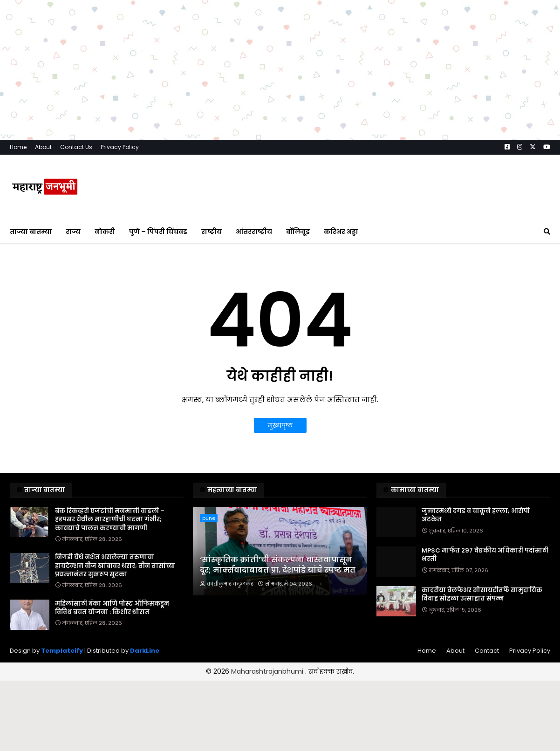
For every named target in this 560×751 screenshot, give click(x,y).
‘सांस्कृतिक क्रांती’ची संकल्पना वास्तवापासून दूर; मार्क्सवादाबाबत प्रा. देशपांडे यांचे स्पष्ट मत (278, 565)
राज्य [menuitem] (73, 232)
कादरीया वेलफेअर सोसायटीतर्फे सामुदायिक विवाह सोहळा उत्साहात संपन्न (482, 594)
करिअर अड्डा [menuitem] (341, 232)
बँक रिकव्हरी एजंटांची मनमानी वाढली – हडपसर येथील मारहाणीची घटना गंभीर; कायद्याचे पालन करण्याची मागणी (110, 519)
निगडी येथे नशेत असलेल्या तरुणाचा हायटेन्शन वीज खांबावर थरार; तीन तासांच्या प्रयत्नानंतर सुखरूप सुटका (115, 566)
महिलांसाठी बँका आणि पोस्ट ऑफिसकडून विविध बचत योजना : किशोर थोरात (112, 608)
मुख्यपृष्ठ (280, 425)
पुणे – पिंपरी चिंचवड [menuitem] (158, 232)
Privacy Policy (120, 147)
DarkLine (145, 651)
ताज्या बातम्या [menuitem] (31, 232)
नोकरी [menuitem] (105, 232)
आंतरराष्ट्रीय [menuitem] (254, 232)
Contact (487, 651)
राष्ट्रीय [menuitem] (212, 232)
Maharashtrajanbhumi (268, 671)
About (43, 147)
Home (18, 147)
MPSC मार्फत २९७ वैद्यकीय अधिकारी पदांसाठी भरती (485, 555)
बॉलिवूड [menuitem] (298, 232)
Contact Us (76, 147)
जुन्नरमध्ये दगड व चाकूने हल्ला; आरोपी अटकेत (476, 515)
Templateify (62, 651)
